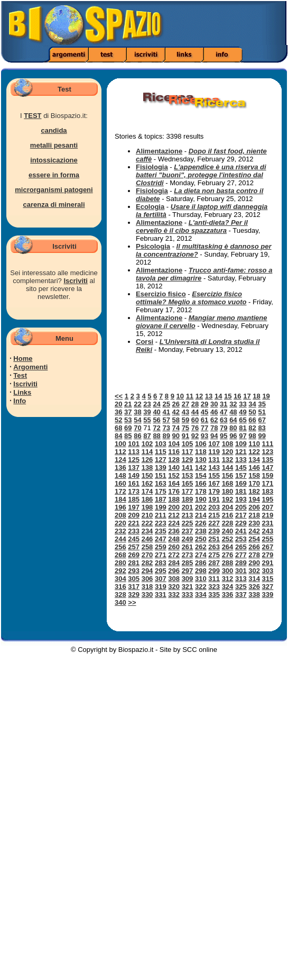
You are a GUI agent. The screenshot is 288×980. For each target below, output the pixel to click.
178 (201, 491)
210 (147, 515)
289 (241, 563)
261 (188, 547)
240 (228, 531)
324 (228, 587)
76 (195, 428)
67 (262, 420)
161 (134, 483)
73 (166, 428)
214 (201, 515)
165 (188, 483)
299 (214, 571)
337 (241, 595)
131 (214, 460)
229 (241, 523)
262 (201, 547)
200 (174, 507)
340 (120, 602)
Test (20, 375)
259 (161, 547)
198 (147, 507)
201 (188, 507)
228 (228, 523)
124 (120, 460)
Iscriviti (76, 281)
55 (147, 420)
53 (128, 420)
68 (118, 428)
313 (241, 579)
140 (174, 468)
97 (243, 436)
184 (120, 499)
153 (188, 475)
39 (147, 412)
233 (134, 531)
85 (128, 436)
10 (180, 396)
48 (233, 412)
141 (188, 468)
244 (120, 539)
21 (128, 404)
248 (174, 539)
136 (120, 468)
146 (254, 468)
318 (147, 587)
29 (205, 404)
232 (120, 531)
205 (241, 507)
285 (188, 563)
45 (205, 412)
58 (176, 420)
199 (161, 507)
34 (252, 404)
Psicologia (153, 246)
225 (188, 523)
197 (134, 507)
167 (214, 483)
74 (176, 428)
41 (166, 412)
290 (254, 563)
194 (254, 499)
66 (252, 420)
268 (120, 555)
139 (161, 468)
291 (268, 563)
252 (228, 539)
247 (161, 539)
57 (166, 420)
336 (228, 595)
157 (241, 475)
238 (201, 531)
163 (161, 483)
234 (147, 531)
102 (147, 444)
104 (174, 444)
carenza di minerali (54, 205)
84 (118, 436)
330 (147, 595)
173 (134, 491)
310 (201, 579)
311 (214, 579)
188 (174, 499)
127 (161, 460)
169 (241, 483)
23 (147, 404)
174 (147, 491)
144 (228, 468)
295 (161, 571)
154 (201, 475)
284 (174, 563)
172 (120, 491)
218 (254, 515)
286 (201, 563)
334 (201, 595)
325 (241, 587)
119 (214, 452)
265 (241, 547)
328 (120, 595)
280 (120, 563)
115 (161, 452)
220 (120, 523)
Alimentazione (159, 151)
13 (209, 396)
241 (241, 531)
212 (174, 515)
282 (147, 563)
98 (252, 436)
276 (228, 555)
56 (156, 420)
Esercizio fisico (161, 294)
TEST (32, 116)
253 (241, 539)
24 (156, 404)
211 (161, 515)
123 (268, 452)
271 (161, 555)
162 (147, 483)
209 (134, 515)
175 (161, 491)
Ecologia (150, 207)
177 (188, 491)
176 (174, 491)
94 (214, 436)
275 (214, 555)
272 (174, 555)
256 (120, 547)
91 (185, 436)
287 (214, 563)
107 (214, 444)
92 (195, 436)
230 (254, 523)
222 (147, 523)
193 (241, 499)
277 (241, 555)
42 (176, 412)
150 (147, 475)
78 (214, 428)
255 (268, 539)
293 (134, 571)
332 (174, 595)
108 (228, 444)
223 (161, 523)
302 (254, 571)
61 (205, 420)
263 (214, 547)
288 (228, 563)
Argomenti (30, 367)
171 (268, 483)
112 (120, 452)
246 (147, 539)
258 (147, 547)
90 (176, 436)
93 (205, 436)
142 (201, 468)
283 (161, 563)
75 (185, 428)
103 (161, 444)
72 (156, 428)
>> (132, 602)
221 (134, 523)
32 (233, 404)
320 (174, 587)
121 (241, 452)
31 (224, 404)
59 (185, 420)
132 (228, 460)
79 (224, 428)
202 (201, 507)
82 (252, 428)
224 (174, 523)
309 (188, 579)
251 (214, 539)
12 (199, 396)
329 (134, 595)
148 (120, 475)
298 (201, 571)
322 (201, 587)
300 (228, 571)
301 (241, 571)
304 (120, 579)
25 (166, 404)
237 (188, 531)
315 (268, 579)
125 (134, 460)
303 (268, 571)
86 (137, 436)
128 (174, 460)
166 (201, 483)
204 (228, 507)
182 (254, 491)
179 (214, 491)
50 (252, 412)
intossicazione (54, 160)
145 (241, 468)
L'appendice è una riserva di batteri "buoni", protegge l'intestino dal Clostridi (201, 175)
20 (118, 404)
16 (237, 396)
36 (118, 412)
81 (243, 428)
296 (174, 571)
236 (174, 531)
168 (228, 483)
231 (268, 523)
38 (137, 412)
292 (120, 571)
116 (174, 452)
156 (228, 475)
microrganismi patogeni (54, 190)
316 (120, 587)
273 (188, 555)
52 (118, 420)
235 (161, 531)
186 (147, 499)
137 (134, 468)
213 (188, 515)
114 (147, 452)
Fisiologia (152, 167)
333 (188, 595)
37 (128, 412)
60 (195, 420)
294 (147, 571)
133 (241, 460)
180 (228, 491)
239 (214, 531)
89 (166, 436)
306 (147, 579)
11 (190, 396)
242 (254, 531)
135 (268, 460)
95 (224, 436)
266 (254, 547)
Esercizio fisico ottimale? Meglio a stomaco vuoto (191, 298)
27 (185, 404)
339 (268, 595)
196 (120, 507)
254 (254, 539)
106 (201, 444)
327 (268, 587)
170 (254, 483)
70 (137, 428)
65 (243, 420)
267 (268, 547)
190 (201, 499)
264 (228, 547)
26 (176, 404)
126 (147, 460)
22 (137, 404)
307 (161, 579)
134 (254, 460)
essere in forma (54, 175)
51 (262, 412)
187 (161, 499)
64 (233, 420)
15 (228, 396)
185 (134, 499)
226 (201, 523)
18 (256, 396)
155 (214, 475)
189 (188, 499)
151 (161, 475)
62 (214, 420)
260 (174, 547)
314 (254, 579)
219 (268, 515)
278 (254, 555)
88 (156, 436)
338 (254, 595)
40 (156, 412)
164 (174, 483)
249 (188, 539)
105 (188, 444)
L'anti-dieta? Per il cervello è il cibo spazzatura (192, 226)
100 (120, 444)
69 (128, 428)
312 (228, 579)
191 (214, 499)
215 (214, 515)
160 (120, 483)
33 (243, 404)
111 (268, 444)
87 (147, 436)
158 (254, 475)
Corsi (145, 342)
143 (214, 468)
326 (254, 587)
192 (228, 499)
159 (268, 475)
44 (195, 412)
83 (262, 428)
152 (174, 475)
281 (134, 563)
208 (120, 515)
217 (241, 515)
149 (134, 475)
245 (134, 539)
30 (214, 404)
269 (134, 555)
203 (214, 507)
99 (262, 436)
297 (188, 571)
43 (185, 412)
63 (224, 420)
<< (119, 396)
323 (214, 587)
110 (254, 444)
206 (254, 507)
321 (188, 587)
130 (201, 460)
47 (224, 412)
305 (134, 579)
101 (134, 444)
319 (161, 587)
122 (254, 452)
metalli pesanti (54, 145)
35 (262, 404)
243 (268, 531)
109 (241, 444)
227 (214, 523)
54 (137, 420)
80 (233, 428)
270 (147, 555)
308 (174, 579)
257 (134, 547)
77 (205, 428)
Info (20, 401)
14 (218, 396)
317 (134, 587)
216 (228, 515)
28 (195, 404)
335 (214, 595)
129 (188, 460)
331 (161, 595)
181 (241, 491)
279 (268, 555)
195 (268, 499)
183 (268, 491)
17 (247, 396)
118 (201, 452)
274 (201, 555)
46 (214, 412)
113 (134, 452)
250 (201, 539)
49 (243, 412)
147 (268, 468)
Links (22, 392)
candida (54, 130)
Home (23, 359)
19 (266, 396)
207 (268, 507)
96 (233, 436)
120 (228, 452)
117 (188, 452)
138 (147, 468)
